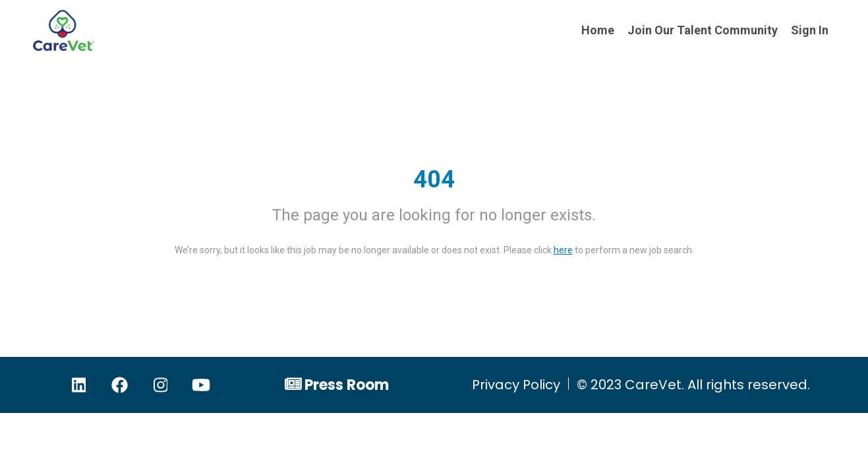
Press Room (347, 385)
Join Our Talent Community (703, 30)
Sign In (810, 30)
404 (434, 179)
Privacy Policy (516, 385)
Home (598, 30)
